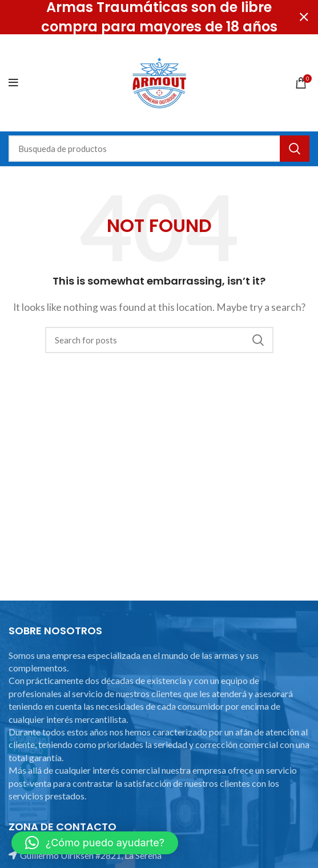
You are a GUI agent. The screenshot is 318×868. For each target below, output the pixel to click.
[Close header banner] (304, 17)
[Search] (159, 149)
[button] (95, 843)
